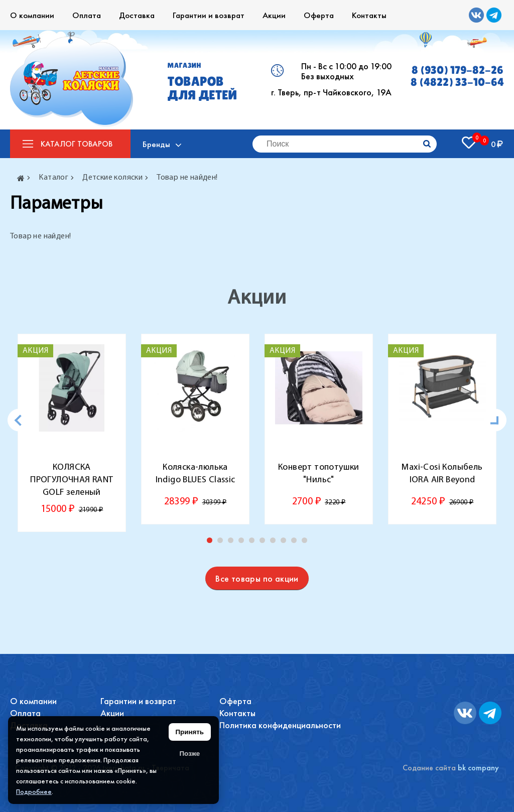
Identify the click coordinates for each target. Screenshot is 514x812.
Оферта (319, 15)
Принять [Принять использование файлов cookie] (190, 732)
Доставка (137, 15)
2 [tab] (222, 543)
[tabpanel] (72, 433)
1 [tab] (212, 543)
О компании (32, 15)
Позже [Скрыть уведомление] (189, 754)
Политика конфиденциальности (280, 725)
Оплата (87, 15)
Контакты (369, 15)
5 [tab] (254, 543)
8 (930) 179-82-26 (458, 70)
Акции (274, 15)
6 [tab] (265, 543)
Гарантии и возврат (209, 15)
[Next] (495, 420)
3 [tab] (233, 543)
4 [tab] (243, 543)
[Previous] (19, 420)
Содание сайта (429, 768)
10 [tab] (307, 543)
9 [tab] (296, 543)
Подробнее (34, 791)
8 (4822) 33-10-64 (457, 82)
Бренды (157, 144)
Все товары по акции (257, 578)
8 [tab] (286, 543)
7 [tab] (275, 543)
